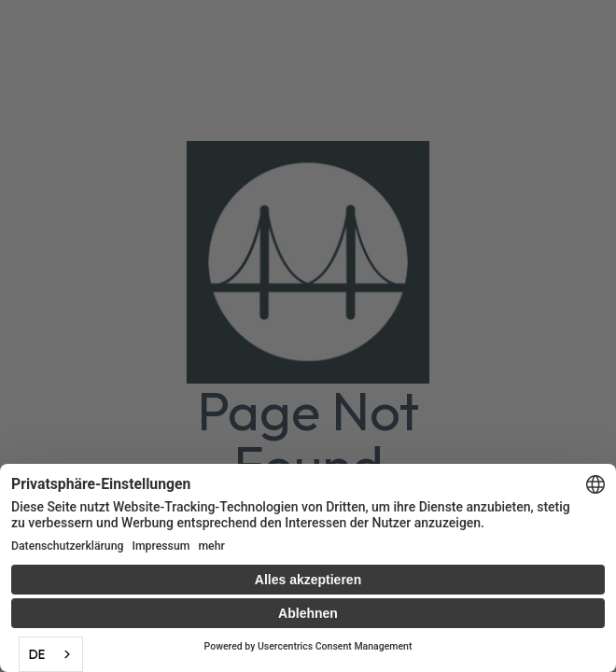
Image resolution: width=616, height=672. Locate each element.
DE (37, 654)
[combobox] (51, 654)
